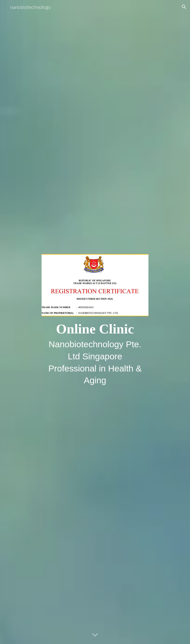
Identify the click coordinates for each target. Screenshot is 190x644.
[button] (184, 7)
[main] (95, 353)
